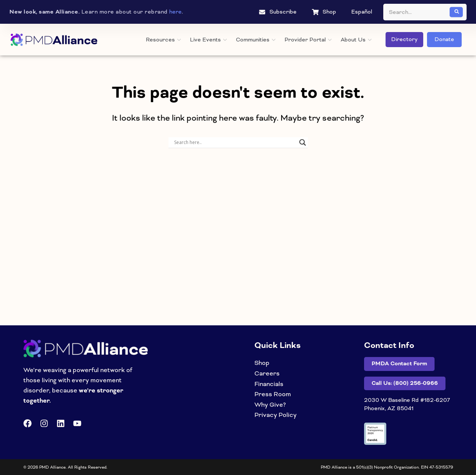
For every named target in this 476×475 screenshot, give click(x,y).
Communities (256, 40)
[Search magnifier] (303, 142)
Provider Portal (308, 40)
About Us (356, 40)
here (175, 12)
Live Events (208, 40)
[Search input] (235, 142)
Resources (163, 40)
